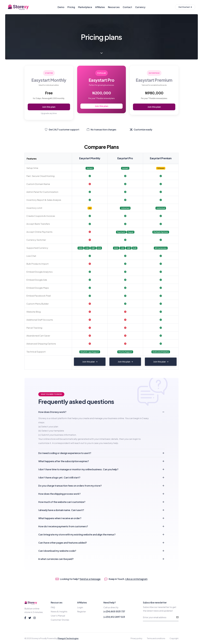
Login (80, 607)
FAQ (53, 607)
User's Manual (58, 616)
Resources (114, 7)
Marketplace (85, 7)
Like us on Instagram (136, 579)
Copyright (174, 638)
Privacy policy (137, 638)
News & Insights (59, 611)
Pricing (71, 7)
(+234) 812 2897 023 (114, 617)
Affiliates (100, 7)
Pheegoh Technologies (68, 638)
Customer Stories (60, 620)
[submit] (177, 617)
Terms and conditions (156, 638)
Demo (61, 7)
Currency (140, 7)
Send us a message (90, 579)
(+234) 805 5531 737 (114, 611)
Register (82, 611)
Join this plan (49, 107)
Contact (127, 7)
